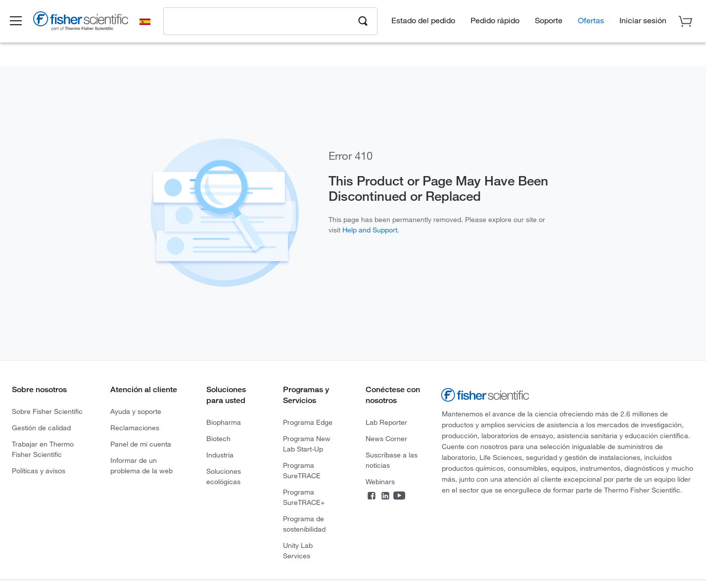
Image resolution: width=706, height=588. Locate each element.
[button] (21, 21)
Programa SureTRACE (302, 470)
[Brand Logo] (87, 23)
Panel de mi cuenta (141, 444)
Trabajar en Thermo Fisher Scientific (43, 449)
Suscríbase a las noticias (392, 460)
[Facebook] (372, 497)
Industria (220, 455)
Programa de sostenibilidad (304, 524)
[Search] (363, 20)
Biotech (218, 438)
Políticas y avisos (39, 471)
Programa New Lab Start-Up (307, 444)
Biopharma (224, 422)
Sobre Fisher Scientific (47, 411)
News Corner (386, 438)
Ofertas (591, 20)
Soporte (549, 20)
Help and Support (370, 230)
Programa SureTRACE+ (304, 497)
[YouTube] (399, 497)
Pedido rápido (495, 20)
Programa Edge (308, 422)
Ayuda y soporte (136, 411)
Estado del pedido (423, 20)
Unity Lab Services (298, 550)
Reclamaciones (135, 428)
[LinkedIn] (385, 497)
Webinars (380, 481)
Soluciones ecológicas (224, 476)
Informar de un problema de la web (141, 465)
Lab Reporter (386, 422)
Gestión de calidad (41, 428)
